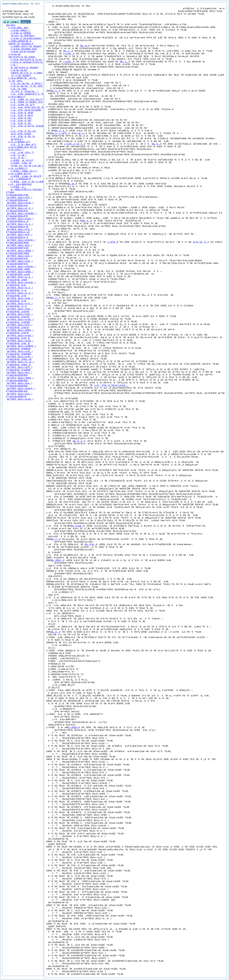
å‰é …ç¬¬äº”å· (60, 133)
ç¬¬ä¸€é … (68, 54)
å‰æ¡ (84, 46)
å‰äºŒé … (57, 560)
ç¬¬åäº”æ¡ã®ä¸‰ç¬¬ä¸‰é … (111, 385)
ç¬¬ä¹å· (81, 133)
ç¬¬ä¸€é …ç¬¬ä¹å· (74, 144)
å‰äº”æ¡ (90, 544)
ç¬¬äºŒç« (74, 727)
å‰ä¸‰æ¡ (77, 526)
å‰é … (67, 51)
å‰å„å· (60, 131)
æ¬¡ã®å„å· (200, 242)
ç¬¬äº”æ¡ (112, 242)
